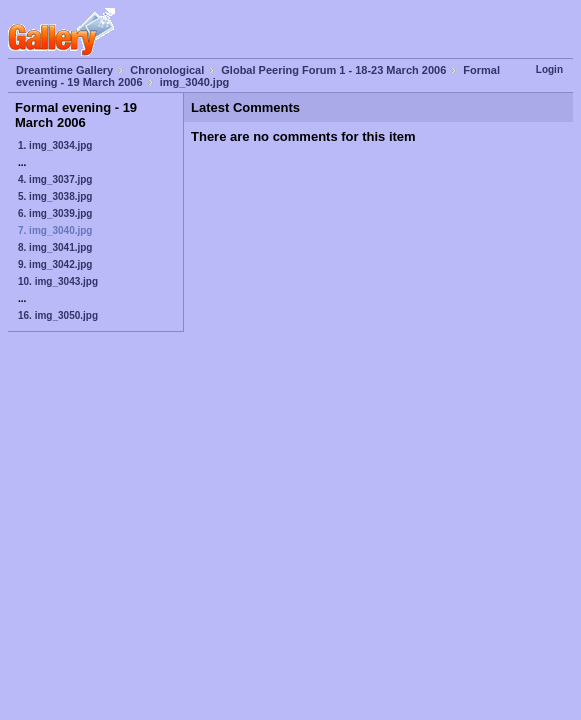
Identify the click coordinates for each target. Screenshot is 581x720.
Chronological (167, 70)
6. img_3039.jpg (55, 213)
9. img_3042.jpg (55, 264)
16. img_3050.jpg (58, 315)
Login (549, 69)
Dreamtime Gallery (64, 70)
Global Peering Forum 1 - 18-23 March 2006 (333, 70)
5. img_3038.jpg (55, 196)
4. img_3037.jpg (55, 179)
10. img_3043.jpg (58, 281)
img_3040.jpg (195, 82)
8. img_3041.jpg (55, 247)
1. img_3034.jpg (55, 145)
